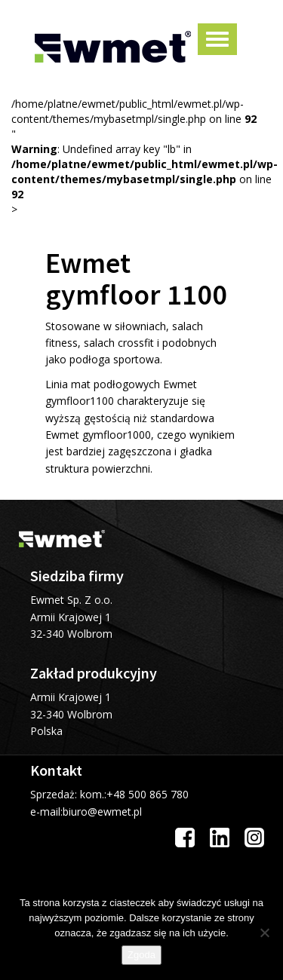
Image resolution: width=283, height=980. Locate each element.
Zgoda (141, 955)
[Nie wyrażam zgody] (264, 933)
